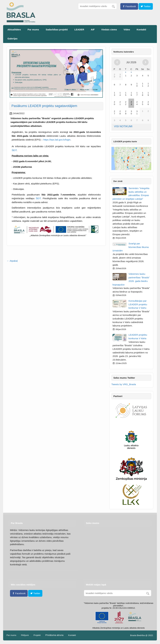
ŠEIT (14, 150)
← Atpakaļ (12, 261)
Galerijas (12, 39)
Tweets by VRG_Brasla (124, 384)
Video (127, 30)
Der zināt (118, 181)
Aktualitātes (14, 30)
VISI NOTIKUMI (123, 126)
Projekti (37, 635)
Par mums (33, 30)
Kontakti (141, 30)
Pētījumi (25, 635)
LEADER (79, 30)
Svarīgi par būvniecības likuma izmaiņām (131, 247)
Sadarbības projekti (57, 30)
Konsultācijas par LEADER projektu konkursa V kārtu (138, 304)
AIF (93, 30)
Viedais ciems (109, 30)
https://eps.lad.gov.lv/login (57, 140)
